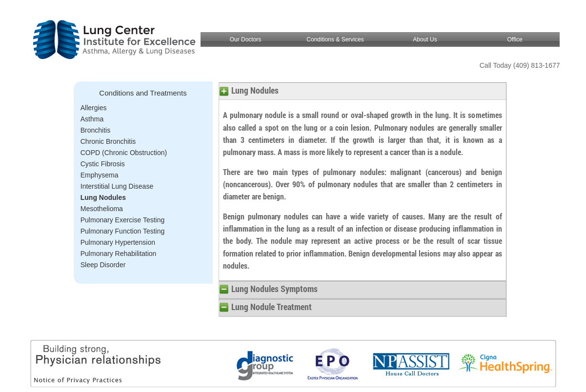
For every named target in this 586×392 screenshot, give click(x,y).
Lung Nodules (103, 197)
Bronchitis (95, 130)
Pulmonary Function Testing (123, 231)
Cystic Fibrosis (103, 164)
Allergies (94, 108)
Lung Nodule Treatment (272, 307)
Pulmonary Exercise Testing (122, 220)
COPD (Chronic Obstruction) (124, 153)
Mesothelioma (102, 209)
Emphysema (100, 175)
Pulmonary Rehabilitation (119, 254)
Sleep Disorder (103, 265)
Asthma (92, 119)
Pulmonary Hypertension (118, 242)
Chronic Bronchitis (108, 141)
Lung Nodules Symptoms (274, 289)
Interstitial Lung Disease (117, 186)
